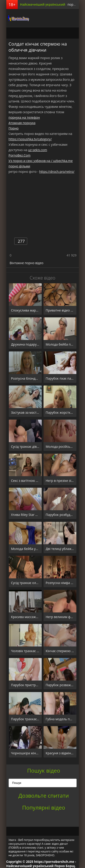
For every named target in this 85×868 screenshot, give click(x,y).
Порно (14, 128)
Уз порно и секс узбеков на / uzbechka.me (41, 161)
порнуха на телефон (24, 117)
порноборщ (18, 18)
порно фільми (19, 166)
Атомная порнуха (22, 123)
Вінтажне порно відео (27, 263)
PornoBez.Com (20, 155)
